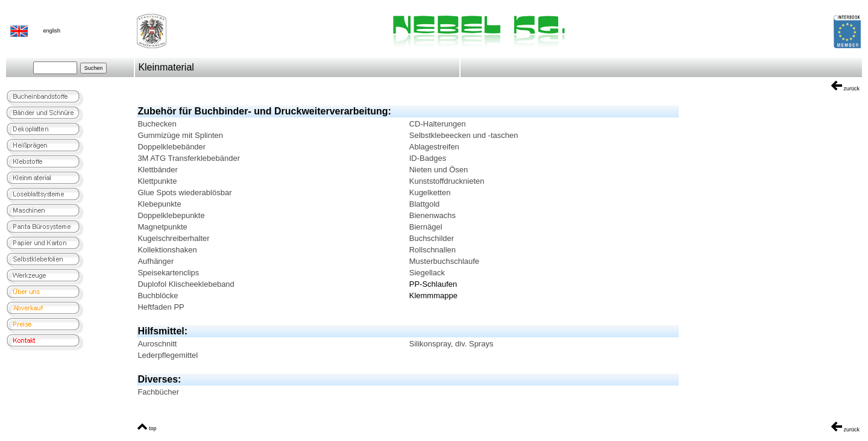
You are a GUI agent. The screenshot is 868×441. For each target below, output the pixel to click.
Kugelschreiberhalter (173, 238)
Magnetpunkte (162, 227)
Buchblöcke (158, 296)
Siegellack (427, 273)
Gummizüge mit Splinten (180, 135)
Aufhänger (156, 261)
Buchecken (157, 124)
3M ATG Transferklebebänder (189, 158)
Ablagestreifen (434, 147)
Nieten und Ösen (439, 170)
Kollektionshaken (167, 250)
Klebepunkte (159, 204)
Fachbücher (158, 392)
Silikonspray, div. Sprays (451, 344)
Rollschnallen (432, 250)
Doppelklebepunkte (171, 215)
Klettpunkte (157, 181)
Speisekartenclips (168, 273)
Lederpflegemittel (168, 355)
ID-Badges (428, 158)
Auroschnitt (157, 344)
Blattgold (425, 204)
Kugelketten (430, 192)
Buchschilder (432, 238)
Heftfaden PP (161, 307)
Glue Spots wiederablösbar (184, 192)
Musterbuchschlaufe (444, 261)
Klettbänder (158, 170)
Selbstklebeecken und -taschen (464, 135)
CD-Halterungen (438, 124)
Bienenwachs (432, 215)
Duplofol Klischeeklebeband (186, 284)
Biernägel (426, 227)
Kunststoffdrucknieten (447, 181)
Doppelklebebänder (171, 147)
